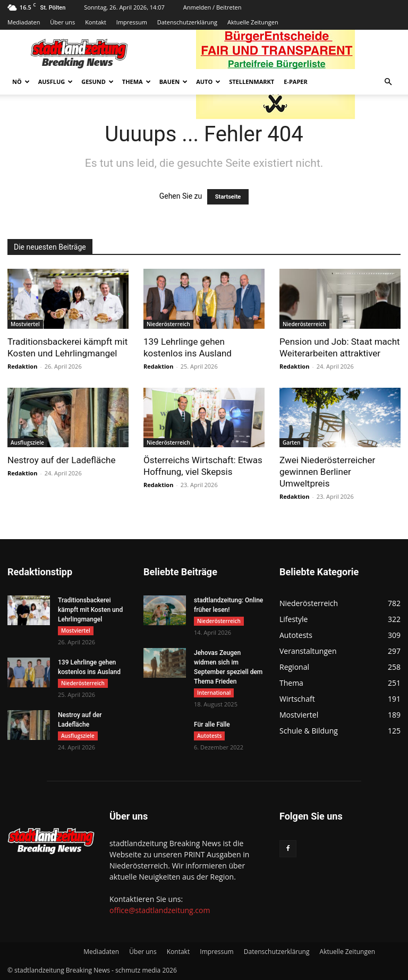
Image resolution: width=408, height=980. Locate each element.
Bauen (173, 82)
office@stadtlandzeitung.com (160, 910)
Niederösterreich (168, 324)
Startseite (228, 197)
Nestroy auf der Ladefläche (61, 460)
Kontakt (96, 22)
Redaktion (22, 366)
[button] (388, 82)
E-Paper (296, 82)
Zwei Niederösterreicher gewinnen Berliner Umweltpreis (327, 472)
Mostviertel (25, 324)
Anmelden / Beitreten (212, 7)
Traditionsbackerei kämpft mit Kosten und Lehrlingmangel (90, 610)
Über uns (62, 22)
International (214, 693)
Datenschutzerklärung (187, 22)
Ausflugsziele (27, 442)
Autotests (209, 736)
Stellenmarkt (252, 82)
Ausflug (56, 82)
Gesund (97, 82)
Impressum (132, 22)
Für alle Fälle (212, 725)
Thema (137, 82)
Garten (291, 442)
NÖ (21, 82)
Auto (208, 82)
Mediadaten (24, 22)
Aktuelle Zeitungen (253, 22)
